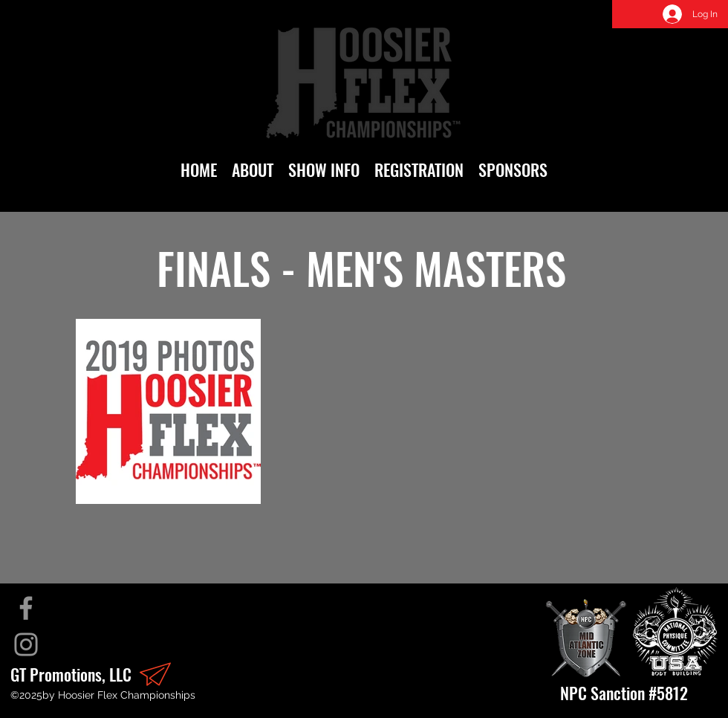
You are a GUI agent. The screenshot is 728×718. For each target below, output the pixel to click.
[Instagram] (26, 644)
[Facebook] (26, 608)
